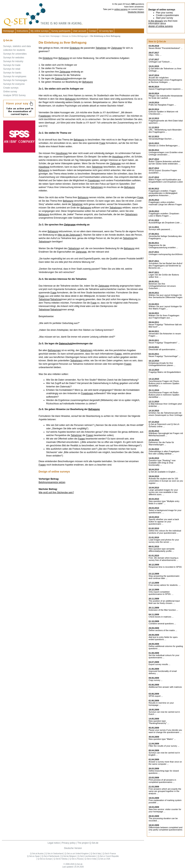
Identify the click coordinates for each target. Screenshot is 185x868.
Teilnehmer (101, 48)
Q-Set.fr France (109, 854)
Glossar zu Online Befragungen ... (164, 146)
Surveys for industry (13, 61)
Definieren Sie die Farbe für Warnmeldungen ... (161, 443)
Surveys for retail (12, 69)
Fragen (118, 354)
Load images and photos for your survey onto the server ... (164, 541)
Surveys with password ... (160, 229)
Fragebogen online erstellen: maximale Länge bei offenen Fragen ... (165, 204)
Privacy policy (69, 843)
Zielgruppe (117, 48)
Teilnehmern (97, 187)
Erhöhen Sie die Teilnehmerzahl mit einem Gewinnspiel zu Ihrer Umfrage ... (165, 415)
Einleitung (75, 48)
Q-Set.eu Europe (45, 859)
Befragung (64, 58)
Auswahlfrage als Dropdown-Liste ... (165, 223)
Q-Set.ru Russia (76, 859)
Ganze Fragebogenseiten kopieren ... (166, 89)
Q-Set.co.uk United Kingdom (77, 854)
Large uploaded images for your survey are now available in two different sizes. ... (163, 492)
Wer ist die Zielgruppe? (70, 235)
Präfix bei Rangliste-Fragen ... (162, 105)
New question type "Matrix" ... (162, 739)
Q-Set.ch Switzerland (54, 854)
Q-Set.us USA (104, 859)
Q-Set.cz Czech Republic (108, 856)
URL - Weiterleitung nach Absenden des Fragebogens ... (165, 131)
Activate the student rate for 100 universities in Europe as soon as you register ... (166, 481)
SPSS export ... (156, 696)
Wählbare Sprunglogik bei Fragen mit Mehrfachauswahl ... (166, 434)
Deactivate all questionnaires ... (163, 349)
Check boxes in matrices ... (161, 617)
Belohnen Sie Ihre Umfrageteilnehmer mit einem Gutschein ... (162, 286)
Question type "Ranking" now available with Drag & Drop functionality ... (162, 463)
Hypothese (118, 157)
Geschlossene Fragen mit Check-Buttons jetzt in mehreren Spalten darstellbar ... (164, 383)
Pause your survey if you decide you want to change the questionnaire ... (165, 731)
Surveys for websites (14, 58)
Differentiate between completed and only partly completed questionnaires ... (165, 830)
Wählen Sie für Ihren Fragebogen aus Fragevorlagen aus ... (164, 317)
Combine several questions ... (162, 624)
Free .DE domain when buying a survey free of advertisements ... (163, 559)
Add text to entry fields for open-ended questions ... (163, 638)
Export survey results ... (159, 664)
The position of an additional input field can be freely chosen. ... (164, 602)
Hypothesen (62, 153)
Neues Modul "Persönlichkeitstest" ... (166, 48)
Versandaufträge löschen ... (161, 139)
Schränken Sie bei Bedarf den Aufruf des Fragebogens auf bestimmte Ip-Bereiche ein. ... (165, 266)
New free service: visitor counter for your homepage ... (165, 810)
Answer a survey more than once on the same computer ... (165, 763)
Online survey (10, 92)
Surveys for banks (12, 73)
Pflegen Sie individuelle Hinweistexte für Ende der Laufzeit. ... (165, 97)
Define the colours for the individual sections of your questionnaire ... (165, 532)
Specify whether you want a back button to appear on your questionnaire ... (164, 522)
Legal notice (54, 843)
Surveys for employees (15, 76)
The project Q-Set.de (88, 843)
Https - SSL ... (155, 55)
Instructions (22, 31)
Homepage (9, 31)
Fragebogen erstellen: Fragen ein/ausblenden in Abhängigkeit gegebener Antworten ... (163, 193)
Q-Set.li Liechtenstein (87, 856)
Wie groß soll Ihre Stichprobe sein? (56, 493)
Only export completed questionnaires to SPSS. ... (161, 593)
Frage (102, 143)
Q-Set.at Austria (37, 854)
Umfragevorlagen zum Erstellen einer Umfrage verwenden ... (166, 153)
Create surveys (11, 88)
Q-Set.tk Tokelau (61, 859)
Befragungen (54, 350)
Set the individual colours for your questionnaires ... (164, 656)
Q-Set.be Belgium (69, 856)
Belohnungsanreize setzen (52, 482)
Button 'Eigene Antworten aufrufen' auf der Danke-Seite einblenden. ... (165, 163)
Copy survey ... (155, 680)
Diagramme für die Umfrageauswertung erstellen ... (163, 246)
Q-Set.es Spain (34, 856)
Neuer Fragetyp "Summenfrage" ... (165, 356)
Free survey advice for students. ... (165, 585)
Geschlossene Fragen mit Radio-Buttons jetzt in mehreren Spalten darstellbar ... (164, 395)
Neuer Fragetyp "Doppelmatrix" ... (164, 343)
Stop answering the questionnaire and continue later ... (164, 577)
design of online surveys (161, 26)
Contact (93, 31)
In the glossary (156, 21)
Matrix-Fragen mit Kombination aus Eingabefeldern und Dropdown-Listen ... (166, 182)
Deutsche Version (136, 12)
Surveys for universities (15, 54)
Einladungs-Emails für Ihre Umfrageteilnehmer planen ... (162, 364)
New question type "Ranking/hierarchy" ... (159, 722)
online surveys (121, 9)
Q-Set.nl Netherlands (50, 856)
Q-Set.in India (91, 859)
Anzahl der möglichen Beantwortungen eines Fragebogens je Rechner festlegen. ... (165, 80)
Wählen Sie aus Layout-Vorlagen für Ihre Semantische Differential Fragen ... (165, 297)
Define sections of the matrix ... (163, 630)
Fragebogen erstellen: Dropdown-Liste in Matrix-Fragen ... (164, 215)
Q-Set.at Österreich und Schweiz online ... (164, 425)
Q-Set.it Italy (96, 854)
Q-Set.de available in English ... (163, 472)
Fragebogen (45, 116)
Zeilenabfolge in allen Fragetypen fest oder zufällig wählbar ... (164, 453)
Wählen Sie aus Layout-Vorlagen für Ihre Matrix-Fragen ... (165, 308)
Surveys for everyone (14, 84)
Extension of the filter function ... (163, 610)
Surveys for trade (12, 65)
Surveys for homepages (15, 80)
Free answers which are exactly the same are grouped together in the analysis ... (165, 791)
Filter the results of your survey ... (164, 746)
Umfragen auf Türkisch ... (160, 62)
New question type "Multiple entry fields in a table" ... (164, 502)
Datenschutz (61, 79)
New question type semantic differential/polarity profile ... (162, 550)
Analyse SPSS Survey (14, 95)
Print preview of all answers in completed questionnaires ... (162, 781)
